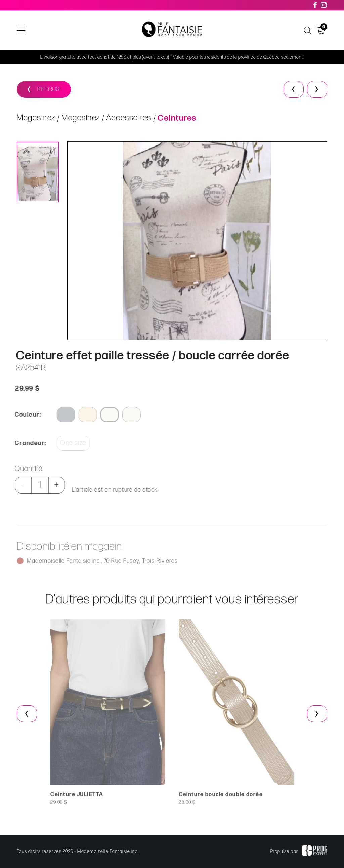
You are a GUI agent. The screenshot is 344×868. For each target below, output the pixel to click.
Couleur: (25, 415)
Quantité (26, 469)
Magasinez (36, 119)
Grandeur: (28, 443)
